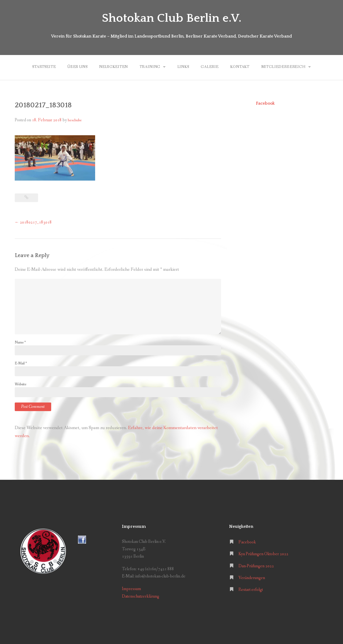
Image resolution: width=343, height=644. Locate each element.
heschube (75, 120)
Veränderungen (252, 578)
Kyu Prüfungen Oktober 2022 (263, 554)
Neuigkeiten (113, 67)
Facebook (265, 103)
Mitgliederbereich (283, 67)
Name (20, 342)
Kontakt (240, 67)
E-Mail (21, 363)
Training (150, 67)
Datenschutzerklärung (141, 596)
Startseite (44, 67)
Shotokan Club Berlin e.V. (172, 18)
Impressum (131, 589)
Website (20, 384)
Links (183, 67)
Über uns (78, 67)
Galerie (210, 67)
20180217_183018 (33, 222)
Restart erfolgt (251, 590)
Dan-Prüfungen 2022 (256, 566)
